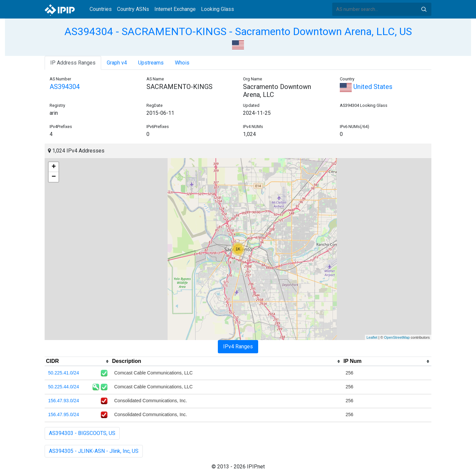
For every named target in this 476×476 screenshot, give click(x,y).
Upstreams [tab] (151, 63)
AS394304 (65, 87)
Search (424, 9)
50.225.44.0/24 (64, 387)
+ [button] (54, 167)
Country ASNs (133, 9)
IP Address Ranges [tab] (73, 63)
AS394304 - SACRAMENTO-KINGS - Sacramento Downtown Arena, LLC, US (238, 31)
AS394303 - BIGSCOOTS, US (82, 433)
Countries (101, 9)
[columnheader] (78, 362)
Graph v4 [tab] (117, 63)
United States (366, 87)
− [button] (54, 177)
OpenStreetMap (397, 337)
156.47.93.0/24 (64, 401)
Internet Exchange (175, 9)
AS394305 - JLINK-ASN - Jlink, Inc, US (94, 451)
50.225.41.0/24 (64, 373)
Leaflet (372, 337)
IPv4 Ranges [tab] (238, 346)
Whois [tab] (182, 63)
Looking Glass (218, 9)
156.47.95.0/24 (64, 414)
